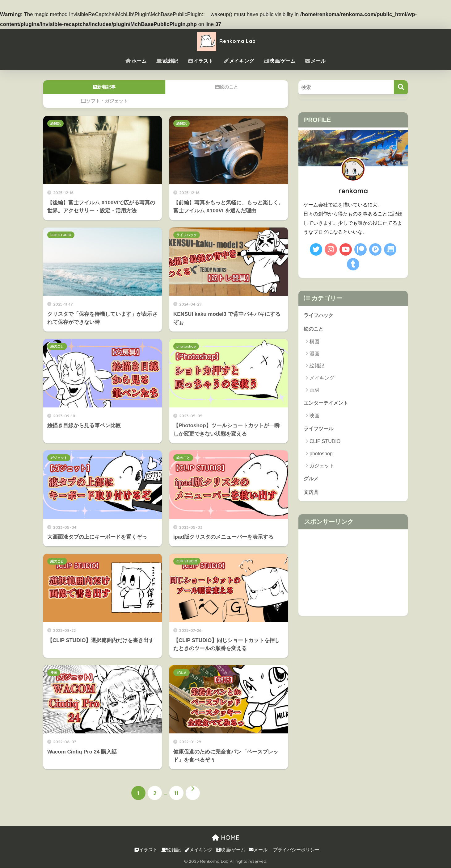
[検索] (401, 87)
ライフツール (319, 429)
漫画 (54, 673)
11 (176, 793)
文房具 (312, 493)
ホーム (136, 61)
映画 (314, 416)
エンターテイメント (327, 403)
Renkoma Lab (225, 41)
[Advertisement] (353, 574)
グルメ (181, 673)
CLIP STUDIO (61, 235)
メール (315, 61)
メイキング (238, 61)
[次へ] (193, 793)
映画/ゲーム (280, 61)
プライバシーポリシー (296, 850)
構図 (314, 342)
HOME (226, 838)
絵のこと (57, 346)
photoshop (186, 346)
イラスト (200, 61)
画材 (314, 390)
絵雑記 (167, 61)
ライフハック (187, 235)
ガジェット (59, 458)
